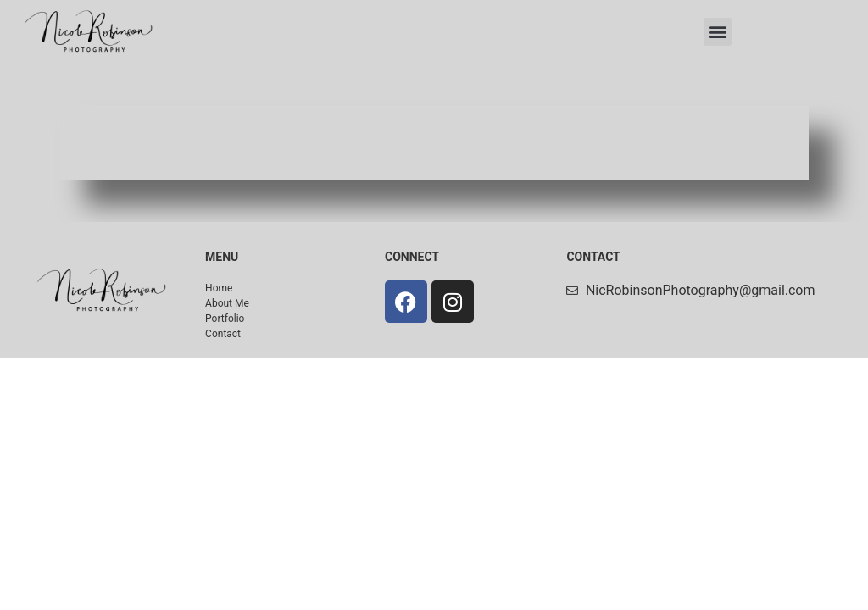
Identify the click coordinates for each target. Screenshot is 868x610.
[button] (718, 32)
